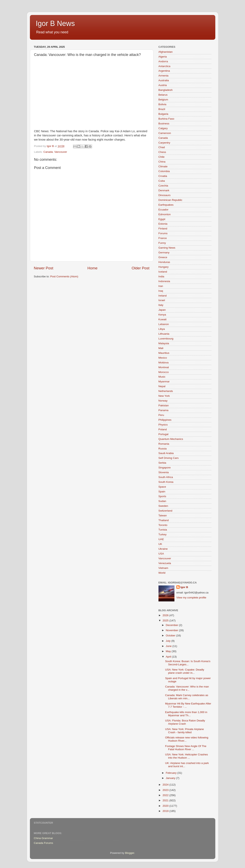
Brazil (162, 109)
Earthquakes (166, 205)
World (162, 573)
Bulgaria (163, 114)
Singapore (165, 468)
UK (160, 544)
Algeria (163, 57)
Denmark (164, 190)
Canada (48, 152)
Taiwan (163, 515)
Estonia (163, 224)
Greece (163, 257)
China (162, 162)
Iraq (161, 291)
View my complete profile (191, 598)
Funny (162, 243)
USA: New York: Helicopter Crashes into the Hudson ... (186, 756)
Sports (162, 496)
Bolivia (162, 104)
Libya (162, 329)
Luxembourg (166, 339)
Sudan (162, 501)
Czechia (163, 186)
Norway (163, 401)
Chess (162, 152)
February (172, 773)
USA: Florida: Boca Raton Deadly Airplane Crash (185, 722)
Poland (163, 429)
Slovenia (164, 472)
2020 (166, 806)
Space (162, 487)
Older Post (140, 268)
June (169, 646)
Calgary (163, 128)
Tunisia (163, 530)
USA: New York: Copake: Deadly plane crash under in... (185, 671)
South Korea (166, 482)
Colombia (164, 171)
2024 (166, 785)
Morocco (164, 372)
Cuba (162, 181)
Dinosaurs (165, 195)
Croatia (163, 176)
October (171, 635)
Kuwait (163, 319)
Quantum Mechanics (171, 439)
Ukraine (163, 549)
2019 (166, 811)
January (171, 778)
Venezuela (165, 563)
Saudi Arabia (166, 453)
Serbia (162, 463)
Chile (162, 157)
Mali (161, 348)
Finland (163, 229)
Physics (163, 425)
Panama (163, 410)
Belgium (163, 100)
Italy (161, 305)
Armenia (163, 76)
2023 (166, 790)
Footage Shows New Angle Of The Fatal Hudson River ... (186, 748)
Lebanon (164, 324)
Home (92, 268)
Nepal (162, 386)
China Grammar (43, 838)
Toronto (163, 525)
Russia (163, 449)
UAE (161, 539)
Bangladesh (166, 90)
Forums (163, 233)
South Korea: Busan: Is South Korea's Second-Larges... (188, 663)
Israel (162, 300)
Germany (164, 252)
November (172, 630)
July (169, 641)
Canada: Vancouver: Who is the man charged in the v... (187, 688)
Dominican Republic (170, 200)
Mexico (163, 358)
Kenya (162, 315)
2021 (166, 800)
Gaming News (167, 248)
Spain (162, 492)
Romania (164, 444)
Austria (163, 85)
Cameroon (165, 133)
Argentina (164, 71)
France (163, 238)
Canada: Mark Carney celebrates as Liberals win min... (187, 697)
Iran (161, 286)
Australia (164, 80)
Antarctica (164, 66)
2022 (166, 795)
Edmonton (165, 214)
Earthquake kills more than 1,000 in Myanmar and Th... (186, 714)
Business (164, 124)
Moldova (164, 363)
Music (162, 377)
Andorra (163, 61)
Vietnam (163, 568)
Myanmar (164, 381)
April (169, 657)
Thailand (164, 520)
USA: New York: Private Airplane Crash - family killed (184, 731)
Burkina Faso (166, 119)
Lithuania (164, 334)
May (169, 651)
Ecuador (163, 210)
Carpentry (164, 143)
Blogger (130, 853)
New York (164, 396)
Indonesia (164, 281)
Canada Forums (44, 843)
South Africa (166, 477)
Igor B (184, 587)
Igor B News (55, 23)
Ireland (163, 296)
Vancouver (61, 152)
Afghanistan (166, 52)
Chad (162, 147)
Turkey (163, 534)
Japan (162, 310)
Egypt (162, 219)
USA (161, 554)
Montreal (164, 367)
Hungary (164, 267)
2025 (166, 620)
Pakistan (164, 405)
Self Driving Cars (169, 458)
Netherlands (166, 391)
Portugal (163, 434)
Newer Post (44, 268)
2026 (166, 615)
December (172, 625)
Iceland (163, 272)
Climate (163, 166)
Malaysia (164, 343)
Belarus (163, 95)
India (161, 276)
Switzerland (165, 511)
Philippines (165, 420)
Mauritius (164, 353)
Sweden (163, 506)
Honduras (164, 262)
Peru (161, 415)
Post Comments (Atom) (64, 276)
